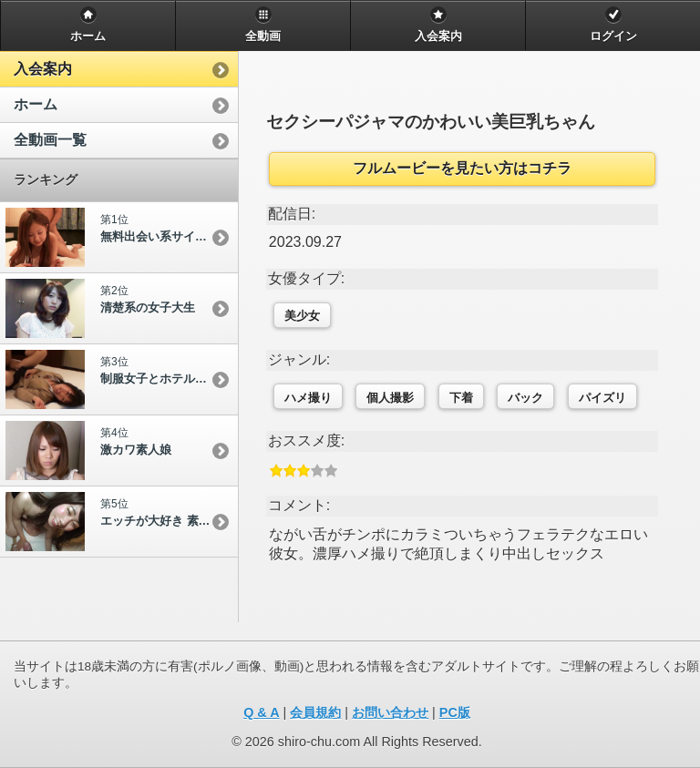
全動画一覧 (50, 140)
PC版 (455, 712)
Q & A (261, 712)
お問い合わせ (390, 712)
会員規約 (315, 712)
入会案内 (43, 69)
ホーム (36, 104)
